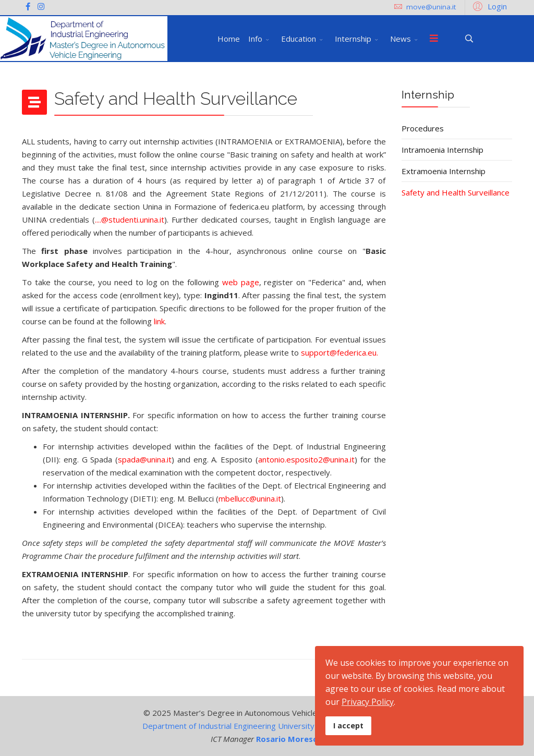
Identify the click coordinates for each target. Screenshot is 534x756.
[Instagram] (41, 6)
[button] (488, 6)
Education (299, 39)
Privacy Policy (368, 702)
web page (241, 282)
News (400, 39)
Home (229, 39)
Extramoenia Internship (444, 171)
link (159, 321)
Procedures (423, 128)
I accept (348, 725)
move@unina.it (431, 7)
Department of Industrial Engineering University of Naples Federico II (267, 726)
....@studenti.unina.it (130, 220)
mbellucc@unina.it (250, 498)
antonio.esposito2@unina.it (306, 459)
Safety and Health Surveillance (456, 192)
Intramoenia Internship (442, 150)
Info (255, 39)
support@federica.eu (339, 352)
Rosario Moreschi (290, 739)
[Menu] (434, 39)
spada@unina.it (145, 459)
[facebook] (28, 6)
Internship (353, 39)
